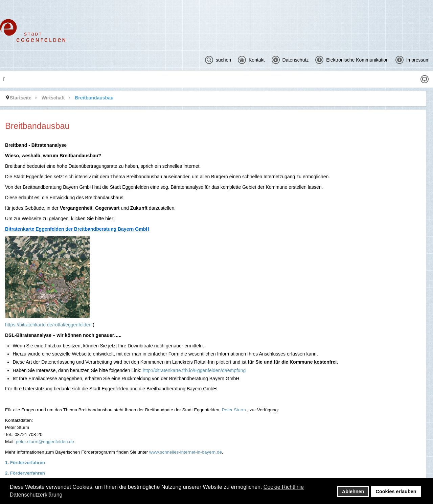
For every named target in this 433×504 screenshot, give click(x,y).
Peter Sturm (234, 410)
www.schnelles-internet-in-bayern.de (186, 452)
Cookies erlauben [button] (396, 491)
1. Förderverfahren (25, 463)
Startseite (21, 98)
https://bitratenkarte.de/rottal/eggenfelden (48, 325)
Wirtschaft (53, 98)
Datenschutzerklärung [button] (36, 495)
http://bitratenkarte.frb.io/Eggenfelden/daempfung (194, 370)
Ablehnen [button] (353, 491)
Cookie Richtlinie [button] (284, 487)
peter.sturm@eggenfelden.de (45, 442)
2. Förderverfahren (25, 473)
